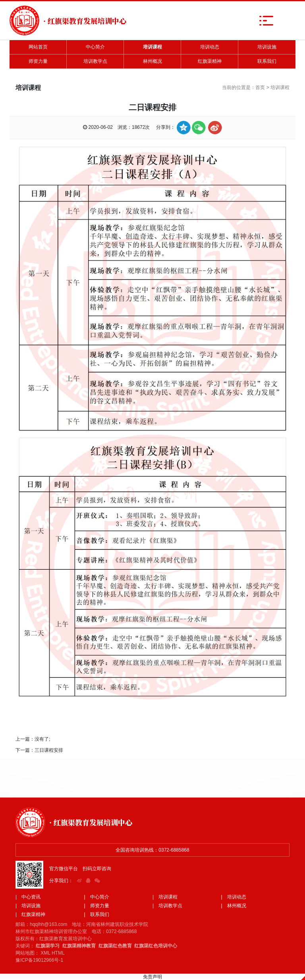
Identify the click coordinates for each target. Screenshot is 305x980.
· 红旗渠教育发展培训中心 (91, 822)
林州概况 (152, 61)
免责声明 (152, 977)
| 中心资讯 (28, 897)
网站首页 (38, 47)
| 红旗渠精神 (30, 914)
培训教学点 (95, 61)
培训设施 (267, 47)
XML (45, 953)
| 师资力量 (97, 906)
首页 (260, 87)
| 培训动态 (234, 897)
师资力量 (38, 61)
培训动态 (210, 47)
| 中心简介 (97, 897)
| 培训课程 (165, 897)
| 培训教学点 (167, 906)
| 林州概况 (234, 906)
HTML (58, 953)
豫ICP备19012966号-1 (39, 960)
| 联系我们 (97, 914)
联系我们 (267, 61)
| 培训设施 (28, 906)
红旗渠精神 (210, 61)
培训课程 (152, 47)
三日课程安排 (49, 750)
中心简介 (95, 47)
